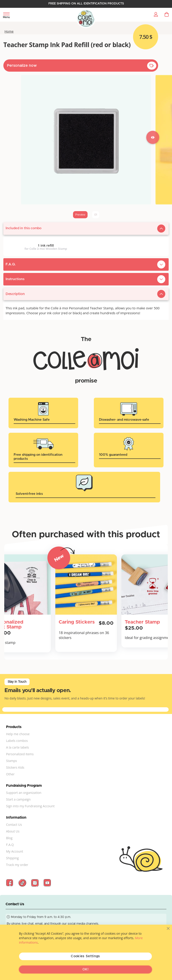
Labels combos (17, 741)
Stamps (12, 761)
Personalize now (22, 66)
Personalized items (20, 754)
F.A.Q (10, 845)
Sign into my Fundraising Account (30, 806)
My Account (15, 851)
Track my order (17, 865)
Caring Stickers (77, 622)
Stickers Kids (15, 767)
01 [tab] (96, 215)
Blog (9, 838)
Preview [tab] (80, 215)
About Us (13, 831)
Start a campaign (18, 799)
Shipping (12, 858)
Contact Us (14, 825)
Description (15, 294)
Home (9, 32)
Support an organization (24, 793)
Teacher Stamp (142, 622)
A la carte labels (17, 747)
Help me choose (18, 734)
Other (10, 774)
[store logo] (86, 19)
